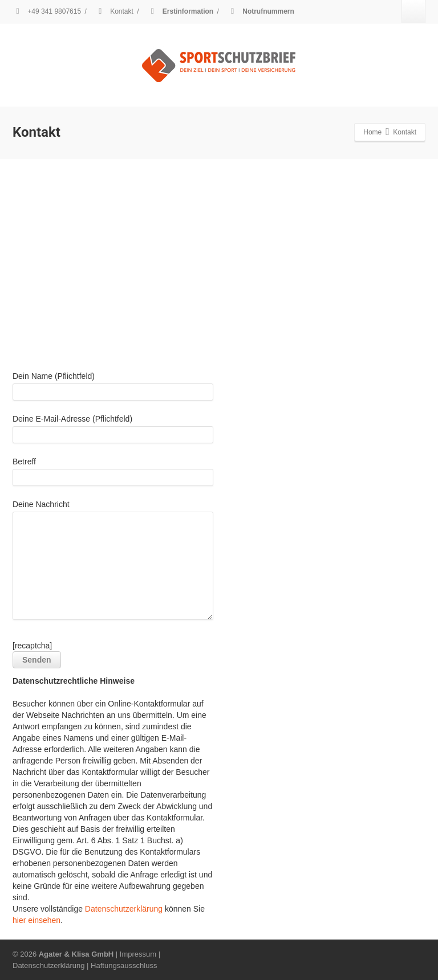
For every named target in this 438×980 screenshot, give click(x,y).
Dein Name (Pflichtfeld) (113, 389)
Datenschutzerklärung (124, 909)
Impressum (138, 954)
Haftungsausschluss (124, 965)
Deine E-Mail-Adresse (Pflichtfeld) (113, 432)
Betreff (113, 474)
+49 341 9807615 (47, 11)
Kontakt (114, 11)
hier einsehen (36, 920)
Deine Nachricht (113, 563)
